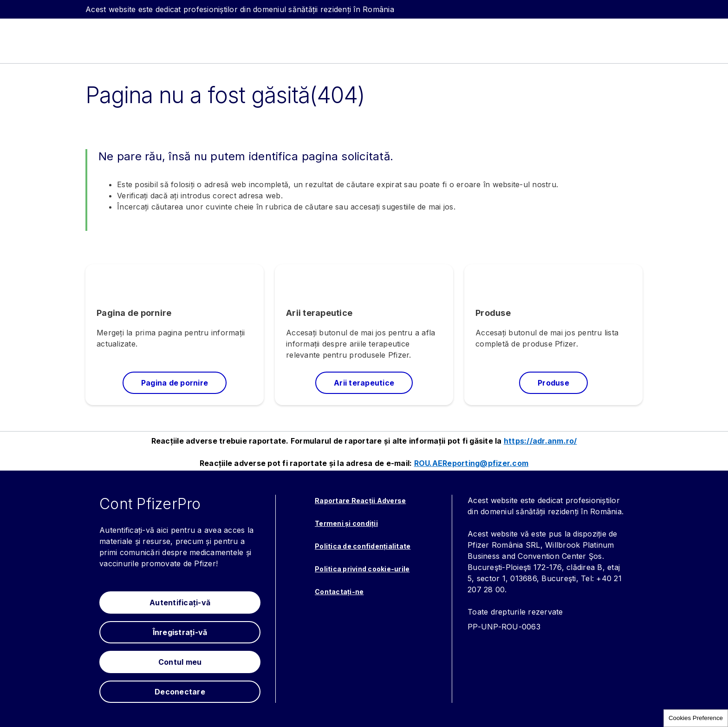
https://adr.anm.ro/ (540, 441)
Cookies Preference (696, 718)
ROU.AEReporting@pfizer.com (471, 463)
